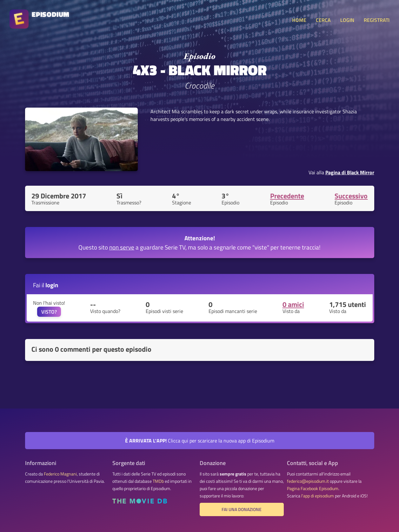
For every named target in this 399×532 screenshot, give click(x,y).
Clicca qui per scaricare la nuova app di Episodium (200, 441)
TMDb (158, 481)
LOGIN (347, 20)
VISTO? (49, 312)
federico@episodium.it (308, 481)
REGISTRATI (377, 20)
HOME (299, 20)
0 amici (293, 304)
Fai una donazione (242, 509)
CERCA (323, 20)
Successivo (351, 196)
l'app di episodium (318, 496)
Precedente (287, 196)
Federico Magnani (60, 474)
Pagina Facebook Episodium (313, 489)
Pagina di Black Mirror (350, 172)
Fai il (46, 285)
